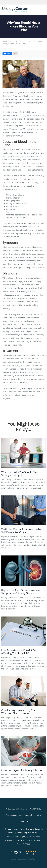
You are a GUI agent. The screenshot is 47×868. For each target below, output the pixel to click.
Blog (26, 41)
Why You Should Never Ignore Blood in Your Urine (23, 43)
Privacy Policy (35, 809)
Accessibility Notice (33, 815)
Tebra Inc (23, 809)
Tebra (34, 859)
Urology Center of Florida (12, 41)
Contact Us (24, 821)
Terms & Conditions (14, 815)
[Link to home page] (19, 9)
